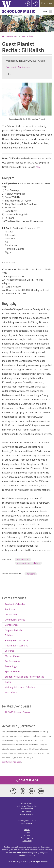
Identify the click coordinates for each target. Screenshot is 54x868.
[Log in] (28, 4)
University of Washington (22, 861)
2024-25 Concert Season (18, 712)
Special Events (13, 672)
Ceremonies (11, 614)
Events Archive (27, 36)
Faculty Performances (17, 640)
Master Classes (13, 656)
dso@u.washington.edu (12, 762)
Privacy (27, 830)
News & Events (12, 36)
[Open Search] (36, 4)
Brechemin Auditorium (18, 67)
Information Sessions (16, 646)
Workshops (11, 692)
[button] (27, 99)
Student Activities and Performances (24, 677)
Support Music (27, 780)
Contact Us (27, 841)
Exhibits (9, 635)
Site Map (27, 835)
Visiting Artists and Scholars (28, 563)
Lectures (10, 651)
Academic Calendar (15, 604)
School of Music (19, 11)
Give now (47, 4)
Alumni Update (27, 838)
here (38, 167)
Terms (27, 832)
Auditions (10, 609)
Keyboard (31, 574)
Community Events (15, 620)
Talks (8, 682)
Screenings (11, 666)
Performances (23, 560)
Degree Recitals (13, 630)
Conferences (12, 625)
